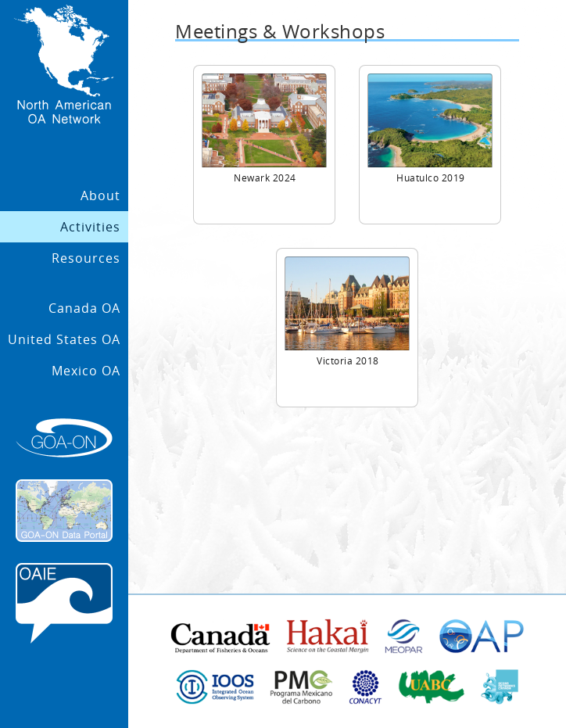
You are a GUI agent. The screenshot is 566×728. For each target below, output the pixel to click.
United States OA (64, 339)
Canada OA (84, 308)
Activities (90, 227)
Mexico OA (86, 371)
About (100, 195)
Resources (86, 258)
